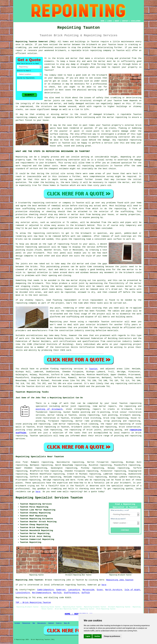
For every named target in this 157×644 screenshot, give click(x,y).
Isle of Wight (132, 590)
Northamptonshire (41, 593)
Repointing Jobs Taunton (120, 580)
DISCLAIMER (136, 21)
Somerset (61, 590)
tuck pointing (110, 415)
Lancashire (74, 590)
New (34, 623)
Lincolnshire (23, 593)
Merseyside (88, 590)
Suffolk (86, 593)
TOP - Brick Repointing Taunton (33, 602)
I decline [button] (97, 636)
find (25, 462)
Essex (100, 590)
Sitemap (17, 623)
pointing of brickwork (49, 409)
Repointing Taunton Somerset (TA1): (36, 42)
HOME (103, 21)
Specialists (42, 623)
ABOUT (117, 21)
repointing (66, 369)
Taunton (93, 369)
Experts (59, 623)
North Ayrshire (114, 590)
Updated (51, 623)
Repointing (26, 623)
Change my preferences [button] (112, 636)
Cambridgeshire (45, 590)
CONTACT (125, 21)
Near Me (67, 623)
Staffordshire (72, 593)
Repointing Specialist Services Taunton (49, 498)
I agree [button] (88, 636)
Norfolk (57, 593)
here (38, 492)
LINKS (109, 21)
